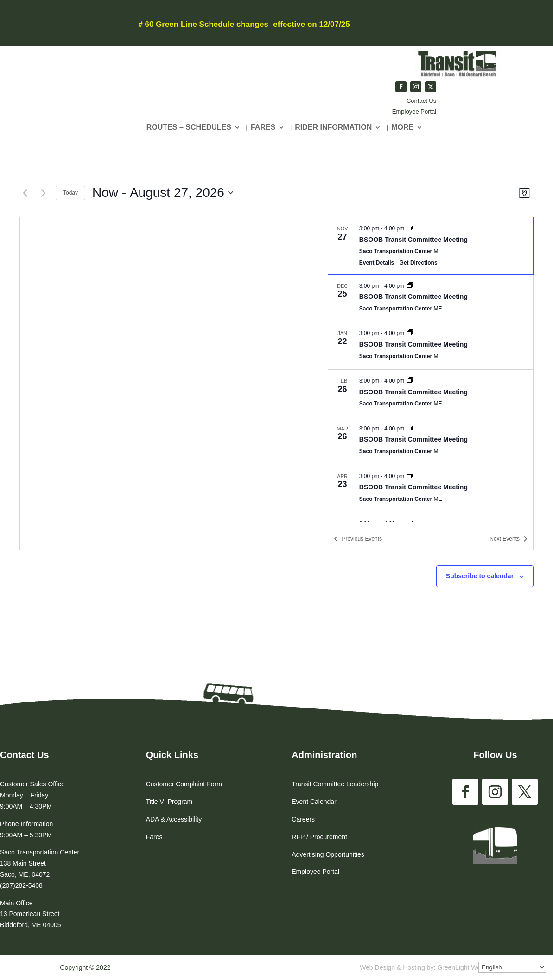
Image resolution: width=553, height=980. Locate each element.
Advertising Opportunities (328, 854)
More (402, 128)
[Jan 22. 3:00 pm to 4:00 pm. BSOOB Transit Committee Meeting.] (431, 346)
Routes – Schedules (189, 128)
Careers (303, 819)
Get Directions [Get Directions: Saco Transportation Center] (419, 263)
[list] (431, 369)
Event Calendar (314, 802)
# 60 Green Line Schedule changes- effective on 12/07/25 (244, 24)
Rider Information (333, 128)
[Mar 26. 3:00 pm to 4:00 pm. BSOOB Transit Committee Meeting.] (431, 441)
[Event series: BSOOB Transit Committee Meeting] (410, 228)
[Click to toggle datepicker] (163, 193)
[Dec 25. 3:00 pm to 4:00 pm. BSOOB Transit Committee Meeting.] (431, 298)
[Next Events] (43, 193)
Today (70, 193)
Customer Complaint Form (184, 784)
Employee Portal (414, 111)
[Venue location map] (174, 384)
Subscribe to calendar (480, 576)
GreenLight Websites (467, 967)
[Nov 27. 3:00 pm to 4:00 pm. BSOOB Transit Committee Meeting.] (431, 246)
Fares (263, 128)
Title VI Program (169, 802)
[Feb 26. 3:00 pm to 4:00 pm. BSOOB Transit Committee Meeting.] (431, 393)
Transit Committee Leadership (335, 784)
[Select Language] (512, 967)
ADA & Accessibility (174, 819)
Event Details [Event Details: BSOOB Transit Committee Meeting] (377, 263)
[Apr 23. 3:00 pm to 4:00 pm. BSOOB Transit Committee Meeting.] (431, 489)
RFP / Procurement (319, 837)
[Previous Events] (25, 193)
